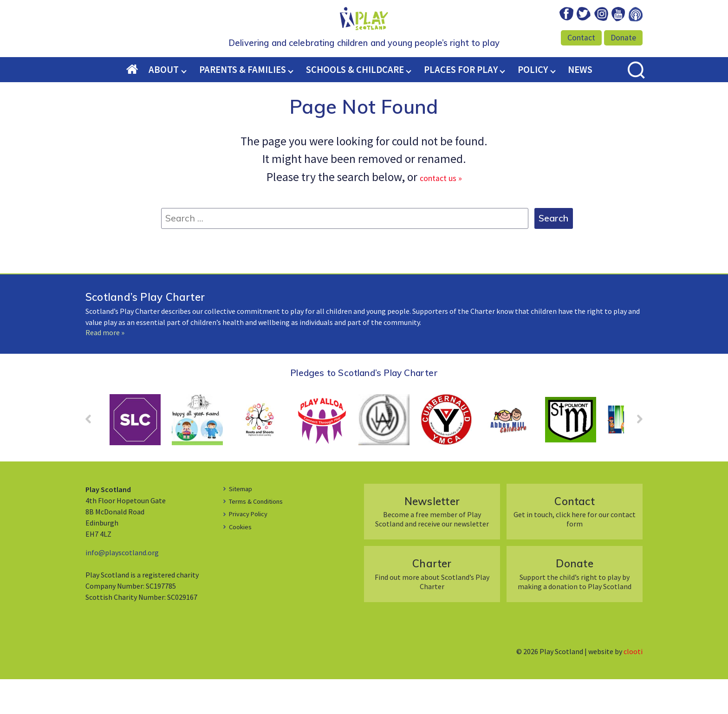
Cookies (241, 561)
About (164, 104)
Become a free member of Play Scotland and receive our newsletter (432, 546)
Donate (623, 38)
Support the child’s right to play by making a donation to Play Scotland (575, 608)
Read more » (105, 367)
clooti (633, 686)
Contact (581, 38)
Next (635, 457)
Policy (533, 104)
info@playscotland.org (122, 587)
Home (138, 105)
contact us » (441, 212)
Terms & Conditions (260, 536)
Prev (93, 457)
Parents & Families (243, 104)
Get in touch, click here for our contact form (575, 546)
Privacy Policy (251, 548)
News (580, 104)
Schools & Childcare (355, 104)
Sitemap (242, 523)
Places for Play (461, 104)
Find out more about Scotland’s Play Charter (432, 608)
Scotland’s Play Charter (145, 332)
